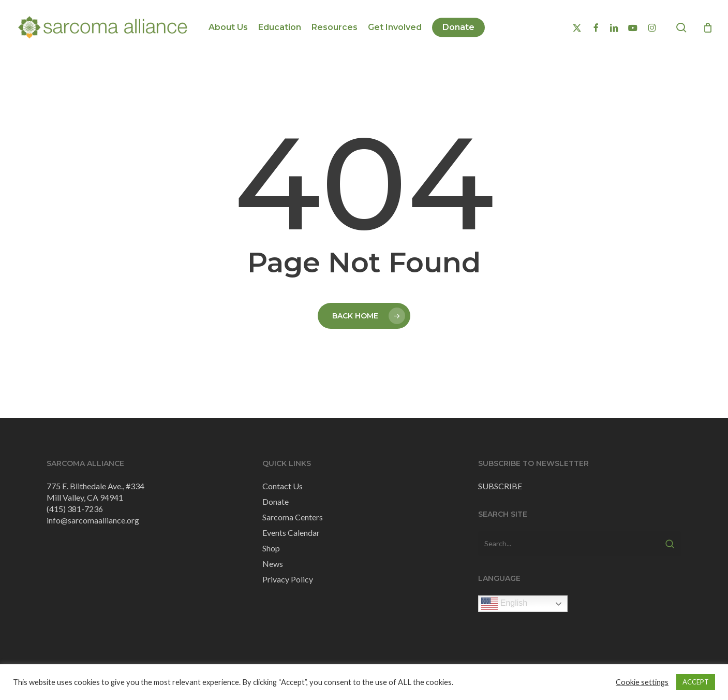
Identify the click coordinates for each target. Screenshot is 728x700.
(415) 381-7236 (75, 509)
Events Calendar (291, 533)
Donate (276, 501)
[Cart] (708, 27)
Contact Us (283, 486)
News (273, 564)
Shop (271, 548)
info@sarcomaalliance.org (93, 520)
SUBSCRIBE (500, 486)
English (504, 604)
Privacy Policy (288, 579)
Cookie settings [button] (642, 682)
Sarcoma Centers (293, 517)
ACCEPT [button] (696, 682)
